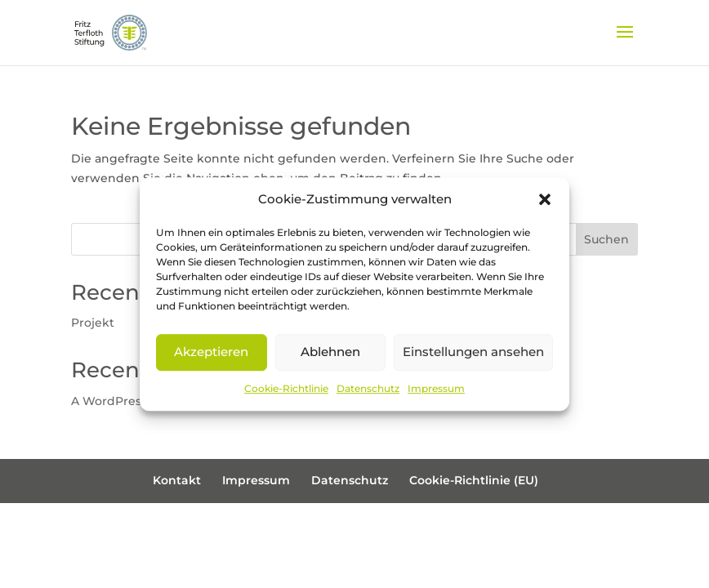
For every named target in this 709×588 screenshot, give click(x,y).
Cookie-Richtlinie (286, 388)
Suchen (606, 239)
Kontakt (177, 480)
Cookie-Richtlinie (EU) (474, 480)
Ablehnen (330, 352)
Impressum (436, 388)
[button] (545, 199)
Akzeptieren (211, 352)
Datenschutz (368, 388)
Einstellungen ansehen (473, 352)
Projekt (93, 323)
